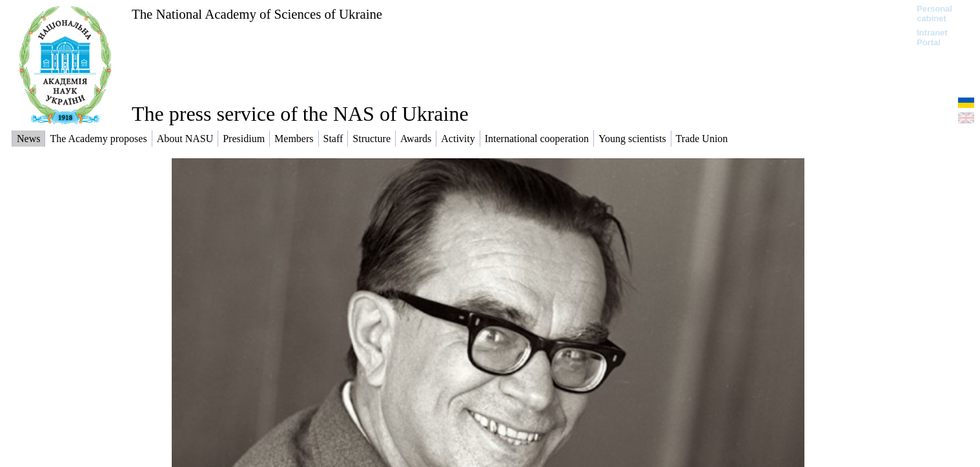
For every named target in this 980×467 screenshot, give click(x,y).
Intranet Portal (932, 37)
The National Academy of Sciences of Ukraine (257, 14)
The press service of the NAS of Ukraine (300, 114)
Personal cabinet (934, 14)
